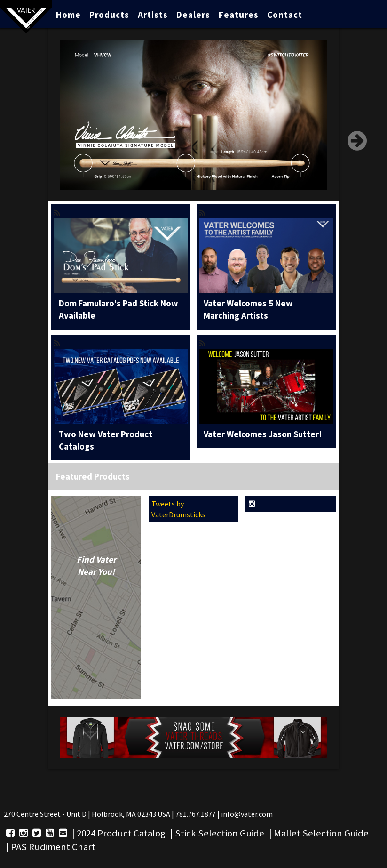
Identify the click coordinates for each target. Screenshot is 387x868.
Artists (153, 15)
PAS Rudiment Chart (53, 847)
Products (109, 15)
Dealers (193, 15)
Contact (285, 15)
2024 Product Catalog (121, 833)
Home (68, 15)
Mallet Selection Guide (321, 833)
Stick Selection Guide (220, 833)
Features (239, 15)
